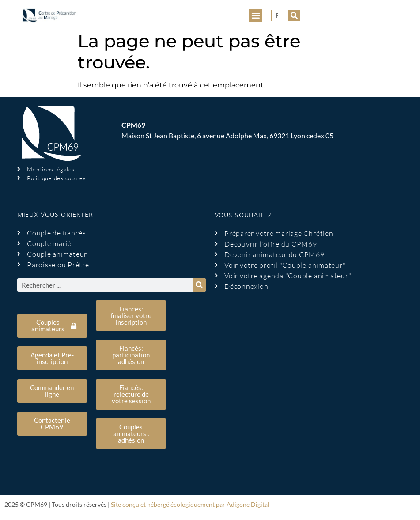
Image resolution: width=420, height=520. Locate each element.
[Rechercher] (294, 15)
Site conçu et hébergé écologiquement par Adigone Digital (190, 504)
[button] (256, 15)
